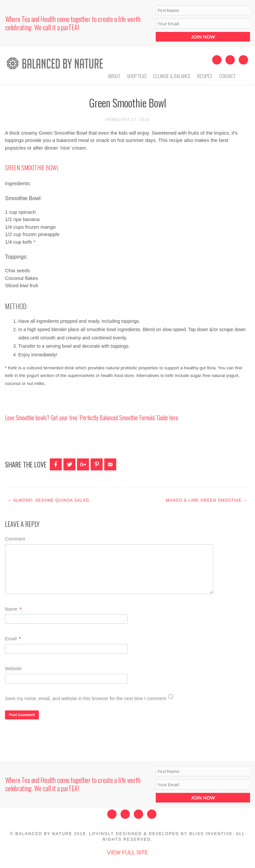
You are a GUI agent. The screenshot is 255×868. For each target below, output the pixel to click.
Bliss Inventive (211, 834)
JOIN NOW (203, 37)
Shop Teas (137, 76)
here (174, 418)
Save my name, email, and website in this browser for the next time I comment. (86, 698)
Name (13, 609)
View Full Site (127, 853)
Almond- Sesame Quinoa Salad (48, 500)
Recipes (205, 76)
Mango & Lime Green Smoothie (207, 500)
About (114, 76)
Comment (15, 539)
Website (13, 669)
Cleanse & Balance (172, 76)
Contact (227, 76)
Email (13, 639)
